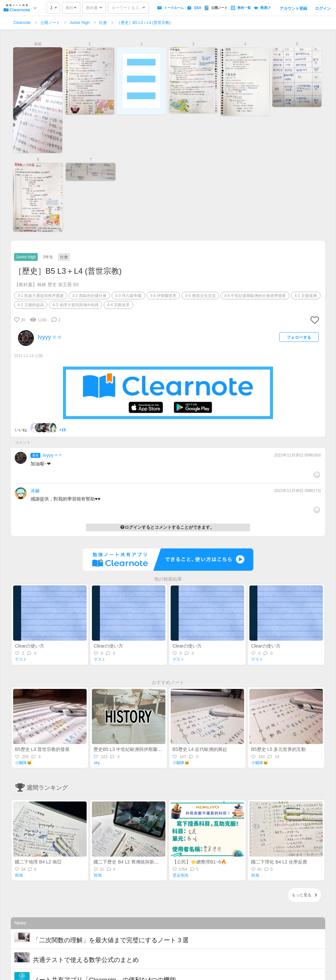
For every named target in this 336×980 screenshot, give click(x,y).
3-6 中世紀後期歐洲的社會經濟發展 (255, 296)
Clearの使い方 (29, 646)
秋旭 (19, 875)
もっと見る (304, 895)
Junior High (80, 23)
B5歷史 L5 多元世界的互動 (278, 749)
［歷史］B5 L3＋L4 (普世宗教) (144, 23)
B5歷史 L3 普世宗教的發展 (42, 749)
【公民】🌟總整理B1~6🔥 (199, 862)
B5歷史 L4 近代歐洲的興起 (199, 749)
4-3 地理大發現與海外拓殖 (76, 305)
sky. (97, 763)
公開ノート (50, 23)
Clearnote (22, 23)
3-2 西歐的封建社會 (89, 296)
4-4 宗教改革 (119, 305)
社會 (103, 23)
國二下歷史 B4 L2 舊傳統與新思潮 (128, 862)
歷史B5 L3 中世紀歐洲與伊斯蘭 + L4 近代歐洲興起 (145, 749)
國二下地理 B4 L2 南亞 (38, 862)
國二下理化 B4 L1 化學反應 (279, 862)
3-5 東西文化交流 (200, 296)
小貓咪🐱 (23, 763)
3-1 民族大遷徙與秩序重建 (41, 296)
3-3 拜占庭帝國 (128, 296)
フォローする (299, 337)
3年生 (48, 257)
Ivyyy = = (52, 455)
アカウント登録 (293, 9)
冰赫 (35, 491)
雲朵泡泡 (180, 875)
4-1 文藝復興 (306, 296)
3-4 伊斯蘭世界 (163, 296)
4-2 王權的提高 (31, 305)
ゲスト (21, 659)
